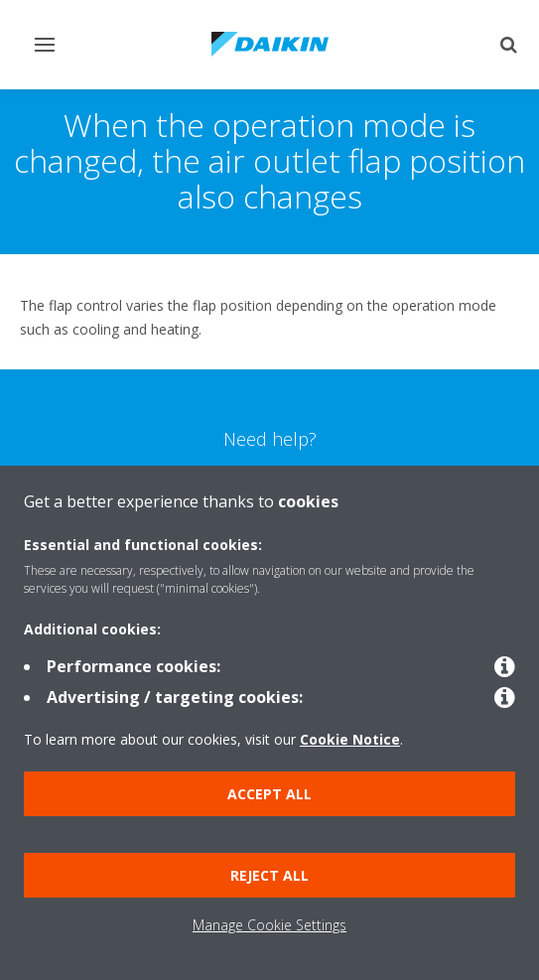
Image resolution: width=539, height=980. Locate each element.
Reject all (269, 875)
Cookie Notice (350, 739)
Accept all (269, 794)
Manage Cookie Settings (269, 925)
